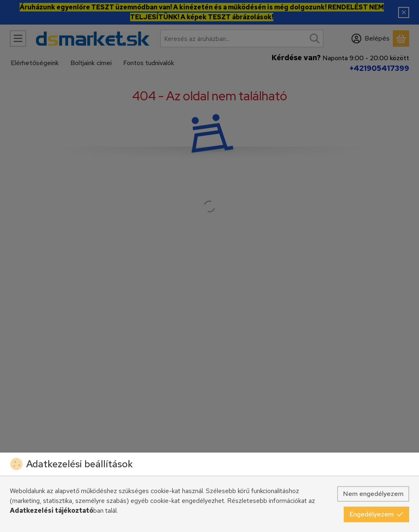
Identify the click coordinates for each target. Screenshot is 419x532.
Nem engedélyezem (373, 494)
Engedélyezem (376, 514)
